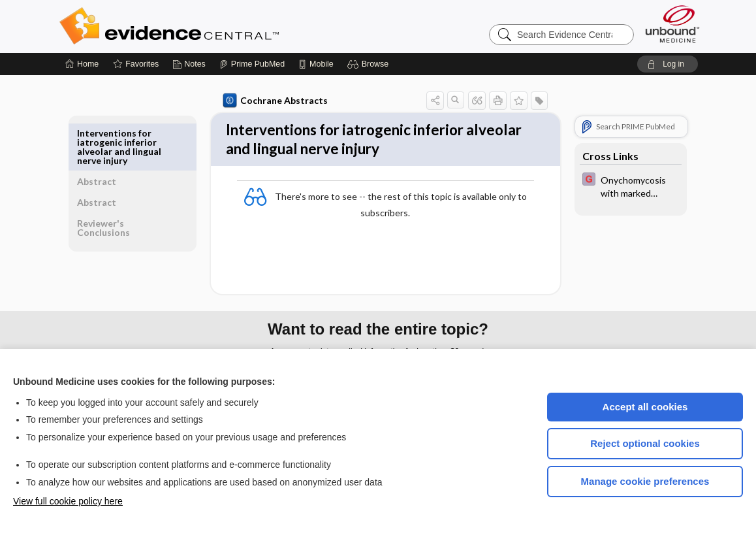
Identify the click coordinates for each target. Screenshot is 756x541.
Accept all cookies (645, 407)
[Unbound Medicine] (672, 24)
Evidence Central (221, 26)
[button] (370, 64)
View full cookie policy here (68, 501)
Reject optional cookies (645, 443)
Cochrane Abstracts (273, 101)
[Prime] (252, 64)
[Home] (82, 64)
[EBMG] (628, 186)
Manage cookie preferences (645, 481)
